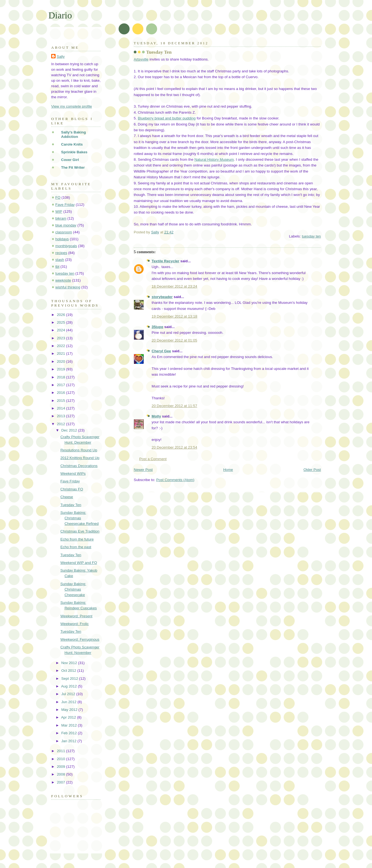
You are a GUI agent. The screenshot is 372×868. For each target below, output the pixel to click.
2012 (61, 424)
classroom (64, 232)
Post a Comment (153, 459)
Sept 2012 (70, 679)
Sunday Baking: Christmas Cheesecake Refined (79, 518)
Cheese (67, 497)
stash (60, 260)
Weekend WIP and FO (79, 563)
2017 (61, 385)
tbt (57, 267)
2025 (61, 322)
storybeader (162, 297)
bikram (61, 218)
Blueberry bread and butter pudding (167, 118)
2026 (61, 315)
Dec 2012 (70, 430)
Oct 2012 (69, 671)
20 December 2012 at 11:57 (174, 406)
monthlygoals (66, 246)
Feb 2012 (70, 733)
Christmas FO (72, 489)
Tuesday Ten (71, 505)
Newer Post (143, 470)
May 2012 (70, 710)
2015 (61, 401)
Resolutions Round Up (79, 450)
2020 (61, 361)
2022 (61, 346)
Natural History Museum (214, 159)
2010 (61, 759)
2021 (61, 354)
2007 (61, 782)
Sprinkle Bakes (74, 152)
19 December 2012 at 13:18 (174, 316)
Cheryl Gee (161, 351)
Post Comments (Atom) (175, 480)
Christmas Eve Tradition (80, 531)
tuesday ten (311, 236)
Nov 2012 (70, 663)
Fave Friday (65, 205)
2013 (61, 416)
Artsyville (141, 59)
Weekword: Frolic (74, 624)
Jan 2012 (69, 741)
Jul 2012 (69, 694)
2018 (61, 377)
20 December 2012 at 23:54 (174, 447)
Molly (156, 416)
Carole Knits (72, 144)
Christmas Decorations (79, 466)
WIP (59, 211)
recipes (61, 253)
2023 (61, 338)
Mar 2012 (70, 725)
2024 (61, 330)
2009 (61, 767)
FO (58, 197)
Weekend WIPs (73, 473)
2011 (61, 751)
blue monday (66, 225)
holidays (62, 239)
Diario (60, 15)
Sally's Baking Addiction (73, 134)
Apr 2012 (69, 717)
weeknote (63, 280)
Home (228, 470)
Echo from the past (76, 547)
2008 (61, 774)
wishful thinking (68, 287)
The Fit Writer (73, 167)
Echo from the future (77, 539)
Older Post (312, 470)
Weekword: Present (76, 616)
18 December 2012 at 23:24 (174, 286)
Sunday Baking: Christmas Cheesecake (73, 589)
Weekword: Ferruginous (80, 639)
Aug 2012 (69, 686)
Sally (61, 57)
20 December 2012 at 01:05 (174, 340)
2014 (61, 408)
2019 (61, 369)
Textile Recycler (166, 261)
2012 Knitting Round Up (80, 458)
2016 (61, 393)
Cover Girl (70, 160)
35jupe (157, 327)
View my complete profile (72, 106)
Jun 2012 (69, 702)
